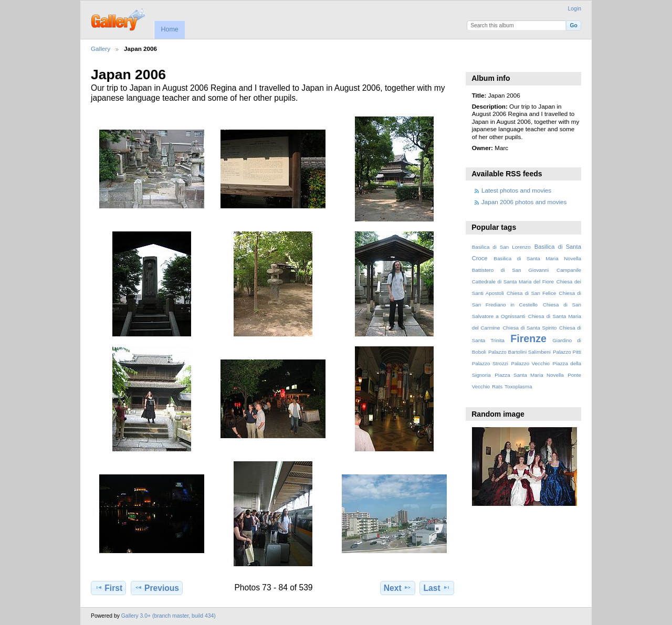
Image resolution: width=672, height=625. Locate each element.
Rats (497, 386)
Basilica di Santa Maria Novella (537, 258)
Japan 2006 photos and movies (524, 202)
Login (575, 9)
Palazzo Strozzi (490, 363)
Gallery (101, 49)
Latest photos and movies (516, 190)
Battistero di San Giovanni (510, 270)
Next (398, 588)
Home (169, 29)
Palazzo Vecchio (530, 363)
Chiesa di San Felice (531, 293)
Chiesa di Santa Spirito (529, 328)
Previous (157, 588)
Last (437, 588)
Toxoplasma (518, 386)
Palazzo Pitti (567, 352)
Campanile (569, 270)
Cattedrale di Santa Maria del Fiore (513, 282)
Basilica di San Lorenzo (501, 247)
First (108, 588)
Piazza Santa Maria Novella (529, 375)
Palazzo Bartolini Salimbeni (519, 352)
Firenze (528, 338)
